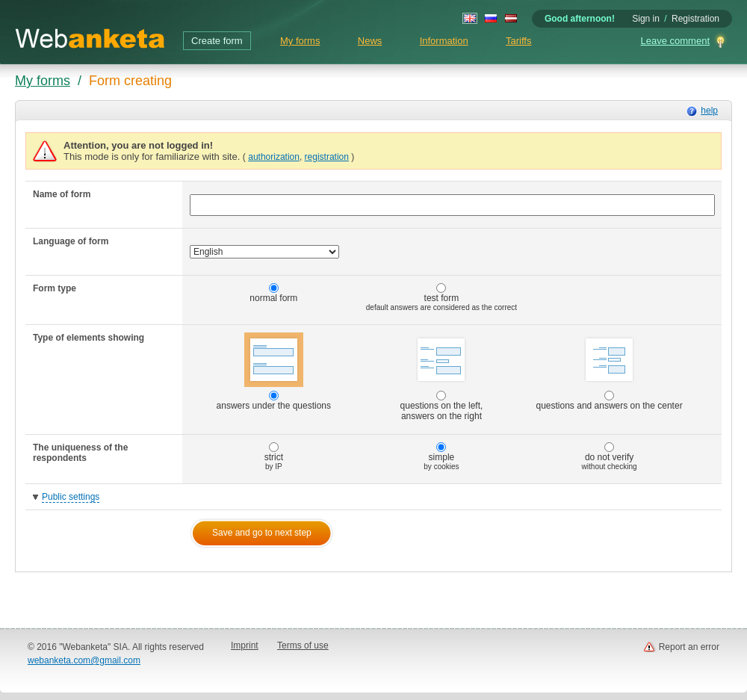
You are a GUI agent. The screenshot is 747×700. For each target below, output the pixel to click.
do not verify (610, 456)
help (709, 111)
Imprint (245, 645)
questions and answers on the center (610, 372)
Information (444, 41)
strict (274, 456)
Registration (695, 19)
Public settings (71, 497)
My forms (300, 41)
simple (441, 456)
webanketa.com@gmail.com (84, 660)
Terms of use (303, 645)
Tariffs (518, 41)
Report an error (689, 647)
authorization (274, 157)
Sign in (646, 19)
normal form (273, 293)
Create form (217, 41)
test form (441, 297)
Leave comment (676, 41)
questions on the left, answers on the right (442, 377)
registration (327, 157)
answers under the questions (274, 372)
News (370, 41)
